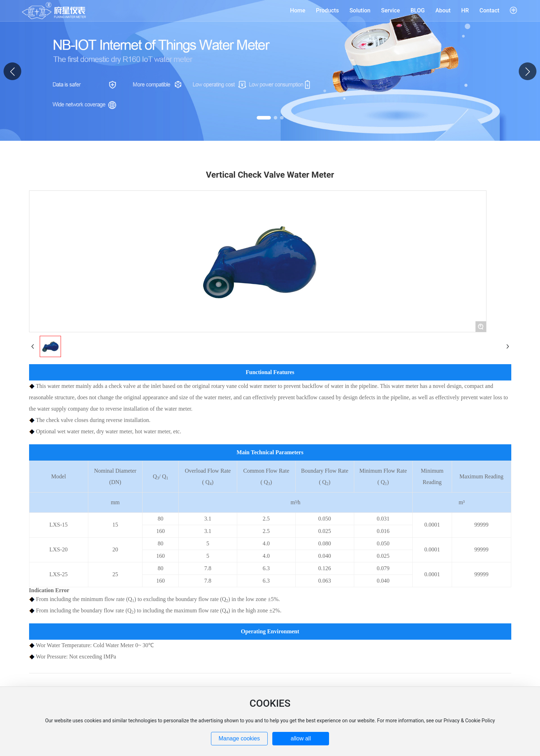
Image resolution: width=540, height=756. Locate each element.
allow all (301, 738)
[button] (528, 71)
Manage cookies (239, 738)
